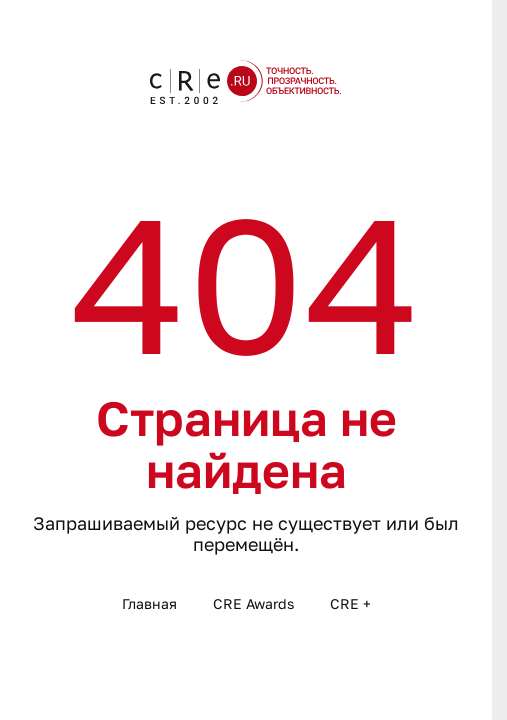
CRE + (350, 603)
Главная (149, 603)
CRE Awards (253, 603)
